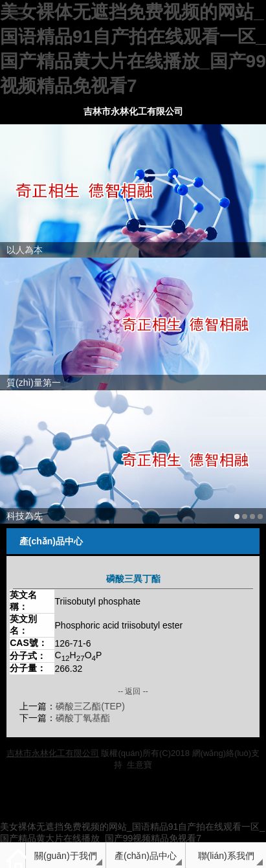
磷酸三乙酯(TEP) (90, 706)
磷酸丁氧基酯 (83, 718)
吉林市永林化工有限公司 (133, 111)
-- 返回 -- (133, 691)
